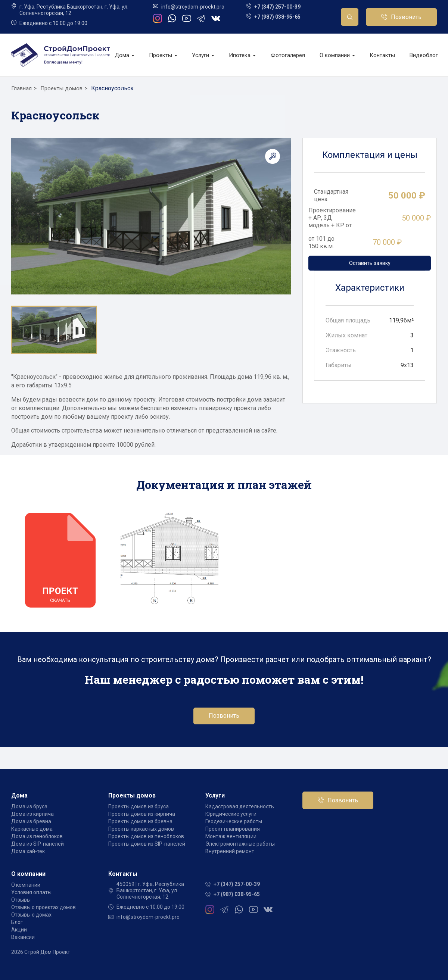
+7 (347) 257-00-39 (277, 7)
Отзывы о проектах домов (43, 907)
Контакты (382, 55)
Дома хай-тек (28, 851)
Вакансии (23, 937)
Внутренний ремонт (230, 851)
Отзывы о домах (31, 915)
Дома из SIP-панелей (38, 844)
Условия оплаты (31, 892)
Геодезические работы (234, 821)
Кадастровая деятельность (240, 806)
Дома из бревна (31, 821)
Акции (19, 930)
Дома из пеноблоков (37, 836)
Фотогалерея (288, 55)
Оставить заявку (370, 263)
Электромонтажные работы (240, 844)
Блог (17, 922)
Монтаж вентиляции (231, 836)
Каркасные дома (32, 829)
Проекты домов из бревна (140, 821)
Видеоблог (424, 55)
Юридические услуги (231, 814)
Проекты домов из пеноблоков (146, 836)
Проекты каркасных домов (141, 829)
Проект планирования (233, 829)
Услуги (203, 55)
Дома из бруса (29, 806)
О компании (337, 55)
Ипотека (242, 55)
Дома (125, 55)
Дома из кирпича (32, 814)
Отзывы (21, 900)
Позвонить (406, 17)
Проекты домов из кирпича (142, 814)
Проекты (163, 55)
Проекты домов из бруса (139, 806)
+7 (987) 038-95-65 (277, 17)
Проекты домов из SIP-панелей (147, 844)
